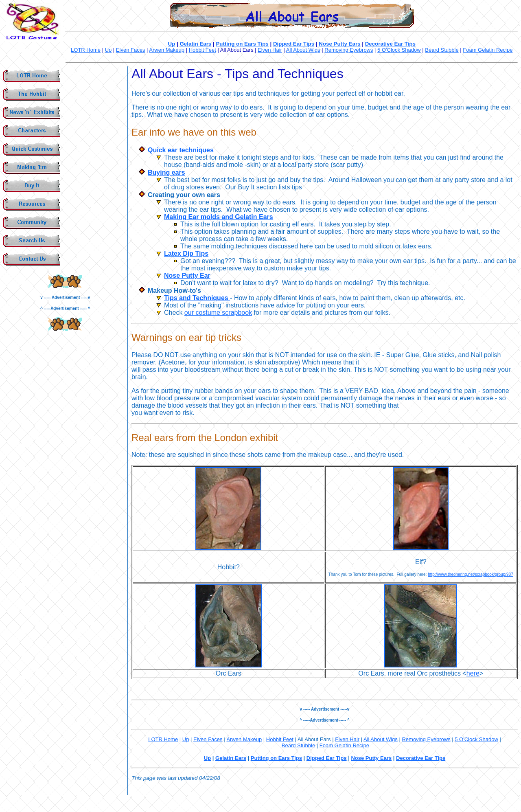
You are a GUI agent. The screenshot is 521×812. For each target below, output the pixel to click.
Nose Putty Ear (187, 275)
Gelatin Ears (196, 44)
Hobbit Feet (202, 50)
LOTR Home (86, 50)
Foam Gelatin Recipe (488, 50)
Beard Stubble (442, 50)
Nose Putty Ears (339, 44)
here (473, 673)
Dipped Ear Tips (294, 44)
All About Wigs (303, 50)
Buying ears (166, 172)
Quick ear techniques (181, 150)
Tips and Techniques (197, 298)
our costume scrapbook (218, 313)
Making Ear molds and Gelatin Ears (219, 217)
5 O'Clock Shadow (399, 50)
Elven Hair (270, 50)
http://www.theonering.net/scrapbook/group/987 (471, 574)
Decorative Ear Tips (390, 44)
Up (172, 44)
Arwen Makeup (167, 50)
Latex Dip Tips (186, 253)
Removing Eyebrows (349, 50)
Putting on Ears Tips (242, 44)
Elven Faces (131, 50)
